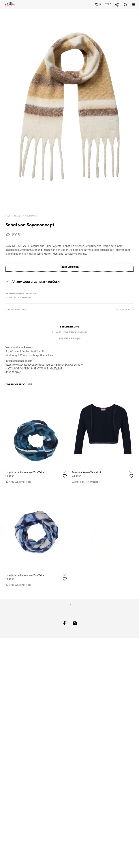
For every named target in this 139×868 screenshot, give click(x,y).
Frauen (18, 216)
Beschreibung (70, 327)
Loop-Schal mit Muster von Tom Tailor (25, 472)
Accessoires (31, 216)
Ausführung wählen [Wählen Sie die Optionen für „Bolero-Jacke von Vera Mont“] (87, 481)
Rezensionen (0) (70, 339)
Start (8, 216)
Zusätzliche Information (69, 333)
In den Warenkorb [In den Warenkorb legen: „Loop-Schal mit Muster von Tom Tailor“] (18, 482)
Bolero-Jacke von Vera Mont (87, 471)
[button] (98, 4)
